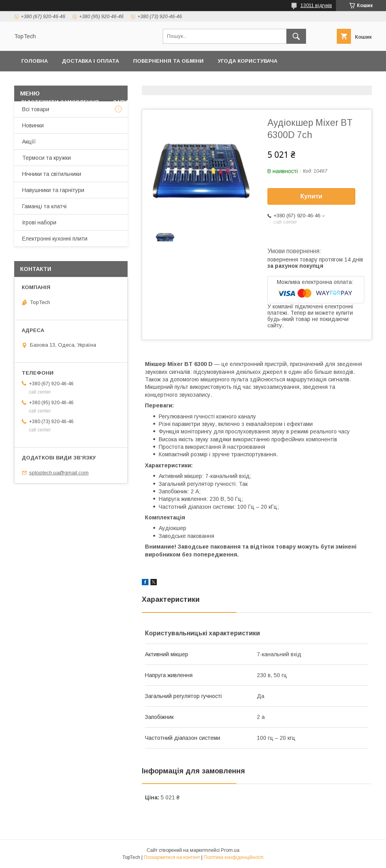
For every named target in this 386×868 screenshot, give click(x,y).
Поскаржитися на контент (172, 857)
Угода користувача (248, 61)
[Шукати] (296, 36)
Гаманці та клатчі (44, 206)
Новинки (33, 125)
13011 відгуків (316, 6)
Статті (205, 102)
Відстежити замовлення (60, 102)
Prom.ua (230, 850)
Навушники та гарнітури (53, 190)
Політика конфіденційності (65, 81)
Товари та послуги (195, 81)
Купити (312, 196)
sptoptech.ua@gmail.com (59, 473)
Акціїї (29, 142)
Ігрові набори (39, 222)
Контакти (137, 81)
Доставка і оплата (90, 61)
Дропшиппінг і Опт (276, 81)
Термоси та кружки (46, 158)
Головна (34, 61)
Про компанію (341, 81)
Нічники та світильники (52, 174)
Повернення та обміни (168, 61)
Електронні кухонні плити (55, 239)
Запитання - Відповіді (147, 102)
